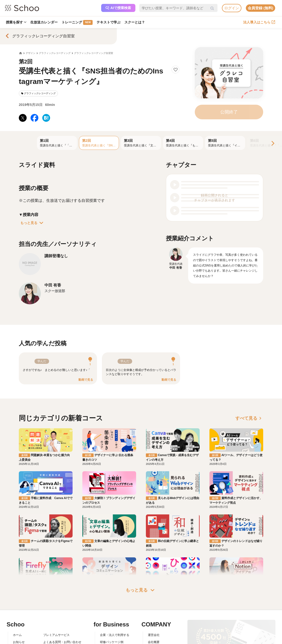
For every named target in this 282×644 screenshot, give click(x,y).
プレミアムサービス (56, 635)
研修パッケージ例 (112, 642)
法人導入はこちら (259, 22)
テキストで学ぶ (108, 22)
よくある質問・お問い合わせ (62, 642)
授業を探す (16, 22)
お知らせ (19, 642)
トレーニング (77, 22)
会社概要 (154, 642)
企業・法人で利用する (115, 635)
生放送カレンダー (44, 22)
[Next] (272, 144)
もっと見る (33, 223)
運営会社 (154, 635)
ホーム (17, 635)
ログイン (232, 8)
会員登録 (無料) (260, 8)
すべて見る (249, 418)
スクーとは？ (135, 22)
